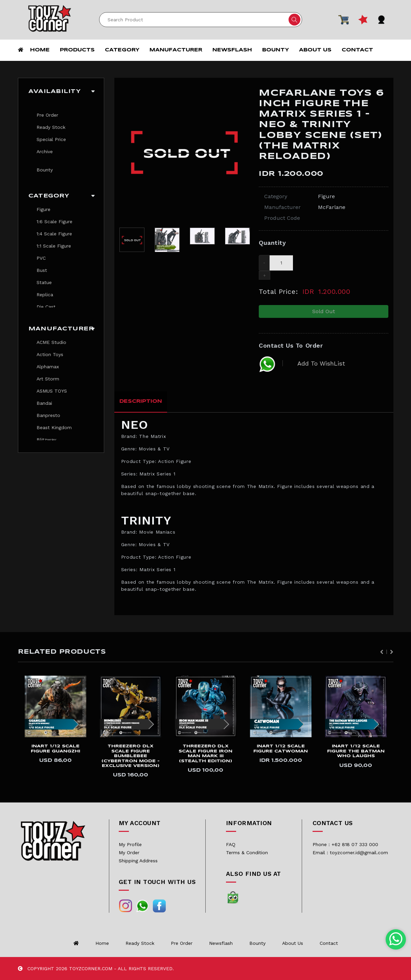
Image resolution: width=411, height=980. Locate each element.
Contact (357, 50)
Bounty (276, 50)
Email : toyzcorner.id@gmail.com (350, 853)
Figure (43, 209)
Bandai (44, 403)
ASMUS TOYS (52, 391)
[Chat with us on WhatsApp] (396, 939)
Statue (44, 282)
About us (315, 50)
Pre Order (47, 115)
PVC (41, 258)
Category (122, 50)
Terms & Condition (247, 853)
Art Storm (48, 379)
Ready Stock (51, 127)
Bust (42, 270)
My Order (129, 853)
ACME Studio (51, 342)
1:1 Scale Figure (54, 246)
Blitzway (46, 440)
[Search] (201, 20)
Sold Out (324, 311)
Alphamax (48, 367)
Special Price (51, 139)
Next (392, 652)
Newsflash (232, 50)
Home (40, 50)
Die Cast (46, 307)
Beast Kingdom (54, 427)
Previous (382, 652)
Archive (45, 151)
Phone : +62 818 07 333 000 (345, 844)
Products (77, 50)
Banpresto (48, 415)
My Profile (130, 844)
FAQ (231, 844)
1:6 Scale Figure (54, 221)
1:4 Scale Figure (54, 234)
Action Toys (50, 354)
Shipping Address (138, 861)
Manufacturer (176, 50)
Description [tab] (141, 401)
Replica (45, 295)
